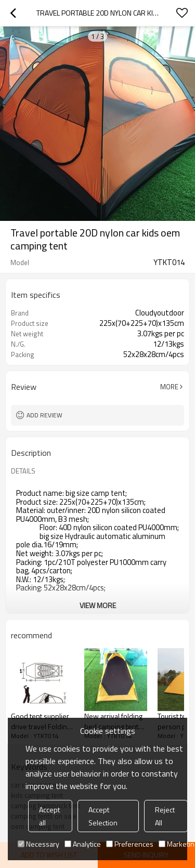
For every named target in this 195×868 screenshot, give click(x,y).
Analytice (83, 844)
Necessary (38, 844)
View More (98, 605)
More (169, 387)
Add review (44, 415)
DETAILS (23, 471)
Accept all (49, 816)
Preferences (130, 844)
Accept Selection (103, 816)
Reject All (165, 816)
